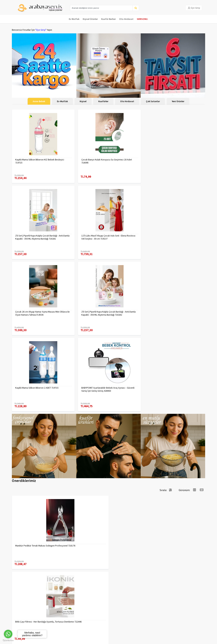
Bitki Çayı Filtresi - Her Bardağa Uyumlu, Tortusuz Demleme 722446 (82, 385)
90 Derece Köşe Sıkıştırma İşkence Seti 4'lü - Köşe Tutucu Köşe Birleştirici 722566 (182, 530)
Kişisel (83, 101)
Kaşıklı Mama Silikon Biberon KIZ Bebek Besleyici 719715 (31, 158)
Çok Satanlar (153, 101)
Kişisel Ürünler (90, 19)
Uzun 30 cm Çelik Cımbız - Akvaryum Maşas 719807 (131, 458)
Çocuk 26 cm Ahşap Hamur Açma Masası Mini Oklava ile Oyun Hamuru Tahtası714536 (33, 230)
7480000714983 (23, 529)
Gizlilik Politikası (53, 611)
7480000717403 (23, 456)
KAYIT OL (200, 608)
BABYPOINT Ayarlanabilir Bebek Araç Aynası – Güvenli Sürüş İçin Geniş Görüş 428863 (182, 230)
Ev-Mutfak (62, 101)
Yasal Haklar (51, 615)
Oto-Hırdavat (126, 19)
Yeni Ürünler (178, 101)
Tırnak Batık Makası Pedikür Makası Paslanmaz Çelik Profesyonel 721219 (181, 458)
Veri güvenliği (51, 606)
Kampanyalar (18, 615)
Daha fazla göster (108, 570)
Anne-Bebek (39, 101)
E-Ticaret (184, 640)
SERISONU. (142, 19)
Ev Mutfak (74, 19)
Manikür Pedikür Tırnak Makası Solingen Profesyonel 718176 (30, 385)
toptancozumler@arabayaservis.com (175, 624)
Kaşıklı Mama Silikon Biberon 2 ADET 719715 (131, 230)
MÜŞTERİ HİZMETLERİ (22, 619)
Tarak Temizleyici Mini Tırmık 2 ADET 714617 (131, 530)
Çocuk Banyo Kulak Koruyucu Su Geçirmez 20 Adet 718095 (80, 158)
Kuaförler (103, 101)
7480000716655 (121, 383)
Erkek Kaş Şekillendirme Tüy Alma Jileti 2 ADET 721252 (182, 385)
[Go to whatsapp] (8, 634)
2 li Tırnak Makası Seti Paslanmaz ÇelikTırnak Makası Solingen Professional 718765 (81, 458)
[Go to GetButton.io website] (8, 641)
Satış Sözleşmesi (53, 619)
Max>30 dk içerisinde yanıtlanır (175, 630)
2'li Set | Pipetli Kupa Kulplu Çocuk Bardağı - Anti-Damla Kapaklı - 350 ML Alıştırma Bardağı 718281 (132, 158)
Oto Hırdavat (127, 101)
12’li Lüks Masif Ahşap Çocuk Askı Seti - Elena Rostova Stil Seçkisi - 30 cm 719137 (182, 158)
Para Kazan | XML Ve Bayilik (25, 606)
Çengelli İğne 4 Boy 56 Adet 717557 (82, 529)
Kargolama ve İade (21, 611)
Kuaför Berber (108, 19)
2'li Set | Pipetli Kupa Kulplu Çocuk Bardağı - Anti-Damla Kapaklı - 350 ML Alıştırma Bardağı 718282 (83, 230)
